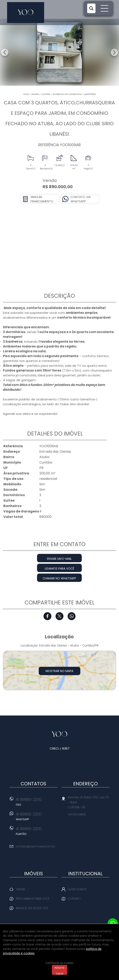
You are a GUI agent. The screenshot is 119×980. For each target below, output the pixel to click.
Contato (74, 899)
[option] (59, 52)
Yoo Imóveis (60, 734)
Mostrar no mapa (59, 671)
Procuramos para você (33, 899)
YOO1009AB (90, 94)
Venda (20, 889)
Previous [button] (5, 52)
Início (26, 94)
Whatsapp (72, 616)
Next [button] (114, 52)
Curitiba (46, 94)
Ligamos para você (59, 569)
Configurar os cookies (59, 963)
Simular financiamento (42, 199)
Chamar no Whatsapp (59, 578)
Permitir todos (59, 970)
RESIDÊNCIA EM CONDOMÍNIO (67, 94)
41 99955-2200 (37, 803)
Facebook (47, 616)
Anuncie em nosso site (32, 908)
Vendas (35, 94)
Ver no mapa (77, 814)
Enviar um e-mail (59, 559)
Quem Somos (77, 889)
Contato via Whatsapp (81, 199)
